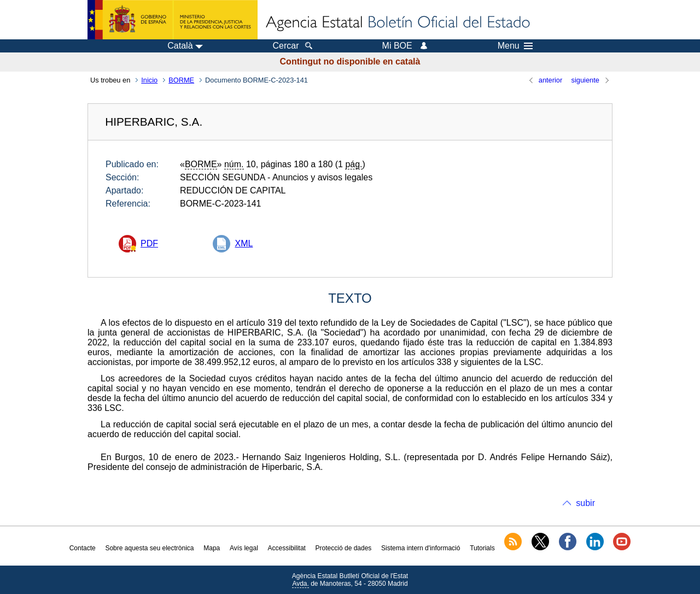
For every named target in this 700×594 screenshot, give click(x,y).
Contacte (83, 548)
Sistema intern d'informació (421, 548)
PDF (149, 243)
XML (244, 243)
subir (585, 503)
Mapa (212, 548)
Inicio (149, 80)
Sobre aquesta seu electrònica (149, 548)
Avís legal (244, 548)
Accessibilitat (287, 548)
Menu (515, 46)
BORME (181, 80)
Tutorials (482, 548)
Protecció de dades (344, 548)
